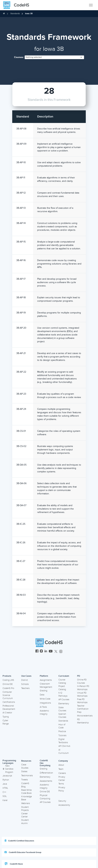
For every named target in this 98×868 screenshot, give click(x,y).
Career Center (24, 815)
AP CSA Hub (64, 746)
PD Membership (83, 721)
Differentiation (46, 773)
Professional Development (9, 707)
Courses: (19, 57)
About (61, 765)
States (24, 771)
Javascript (7, 776)
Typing (6, 717)
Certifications (9, 702)
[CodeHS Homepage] (17, 5)
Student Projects (25, 809)
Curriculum (64, 676)
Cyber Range (6, 722)
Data (42, 695)
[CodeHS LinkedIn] (46, 652)
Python (6, 780)
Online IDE (8, 684)
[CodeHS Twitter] (56, 652)
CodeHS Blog (25, 785)
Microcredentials (85, 716)
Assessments (46, 781)
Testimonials (27, 776)
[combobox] (54, 57)
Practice (62, 731)
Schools (25, 684)
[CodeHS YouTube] (51, 652)
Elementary (64, 704)
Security (62, 801)
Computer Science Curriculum (8, 695)
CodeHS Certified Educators (19, 841)
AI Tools (43, 707)
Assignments (46, 680)
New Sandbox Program (8, 769)
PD (79, 676)
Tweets (25, 780)
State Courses (62, 709)
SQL (5, 796)
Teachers (25, 688)
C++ (4, 792)
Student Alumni (25, 822)
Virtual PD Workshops (82, 694)
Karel (5, 800)
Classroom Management (46, 685)
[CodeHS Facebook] (37, 652)
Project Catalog (62, 688)
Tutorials (62, 735)
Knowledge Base (26, 798)
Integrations (45, 703)
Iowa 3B (29, 14)
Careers (62, 773)
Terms (61, 784)
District (25, 680)
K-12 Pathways (63, 694)
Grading (43, 691)
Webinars (26, 803)
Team (61, 769)
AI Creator (7, 713)
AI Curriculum (64, 751)
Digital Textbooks (63, 741)
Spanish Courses (62, 716)
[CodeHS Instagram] (41, 652)
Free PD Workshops (82, 701)
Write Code (45, 699)
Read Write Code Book (26, 792)
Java (5, 784)
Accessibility (64, 805)
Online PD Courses (82, 681)
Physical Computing (45, 797)
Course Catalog (62, 681)
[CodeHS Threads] (61, 652)
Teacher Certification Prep (83, 709)
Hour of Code (62, 726)
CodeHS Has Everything (45, 763)
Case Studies (25, 766)
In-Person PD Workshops (83, 688)
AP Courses (64, 700)
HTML (5, 788)
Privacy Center (62, 779)
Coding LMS (8, 680)
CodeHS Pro (8, 688)
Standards (15, 14)
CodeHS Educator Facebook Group (23, 852)
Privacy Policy (62, 789)
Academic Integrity (44, 712)
